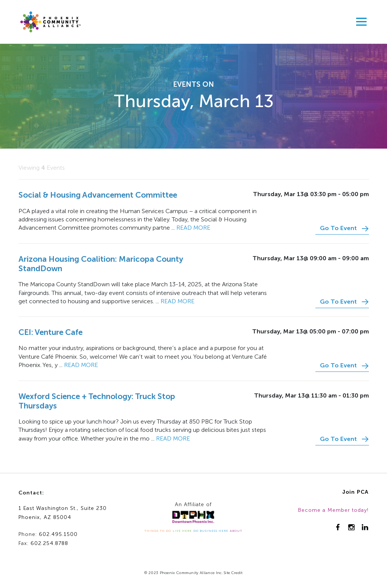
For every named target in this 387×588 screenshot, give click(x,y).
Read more (193, 228)
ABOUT (236, 531)
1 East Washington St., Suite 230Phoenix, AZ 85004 (63, 513)
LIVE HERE (182, 531)
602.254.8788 (49, 543)
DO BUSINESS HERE (211, 531)
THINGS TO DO (158, 531)
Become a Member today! (333, 510)
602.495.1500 (58, 534)
